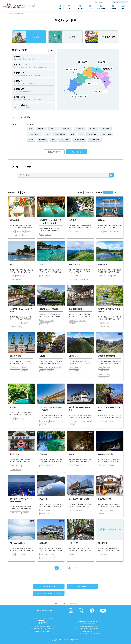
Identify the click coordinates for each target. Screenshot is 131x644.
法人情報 (55, 603)
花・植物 (93, 129)
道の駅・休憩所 (79, 140)
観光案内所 (43, 140)
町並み (31, 140)
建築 (73, 134)
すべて (32, 125)
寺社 (81, 134)
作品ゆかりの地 (95, 140)
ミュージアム (105, 129)
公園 (47, 134)
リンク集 (63, 603)
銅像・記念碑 (107, 134)
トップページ (11, 14)
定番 (31, 129)
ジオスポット (80, 129)
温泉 (53, 140)
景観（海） (41, 129)
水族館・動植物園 (60, 134)
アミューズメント (35, 134)
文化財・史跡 (93, 134)
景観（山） (54, 129)
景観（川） (67, 129)
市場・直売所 (65, 140)
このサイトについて (73, 603)
